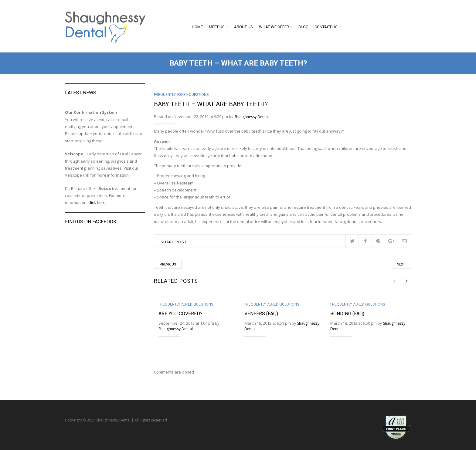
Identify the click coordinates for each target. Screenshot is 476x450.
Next (401, 264)
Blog (303, 27)
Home (197, 27)
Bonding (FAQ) (347, 314)
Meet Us (217, 27)
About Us (243, 27)
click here (97, 202)
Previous (168, 264)
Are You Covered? (180, 314)
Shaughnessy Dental (252, 117)
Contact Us (326, 27)
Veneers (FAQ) (261, 314)
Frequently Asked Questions (181, 95)
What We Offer (274, 27)
